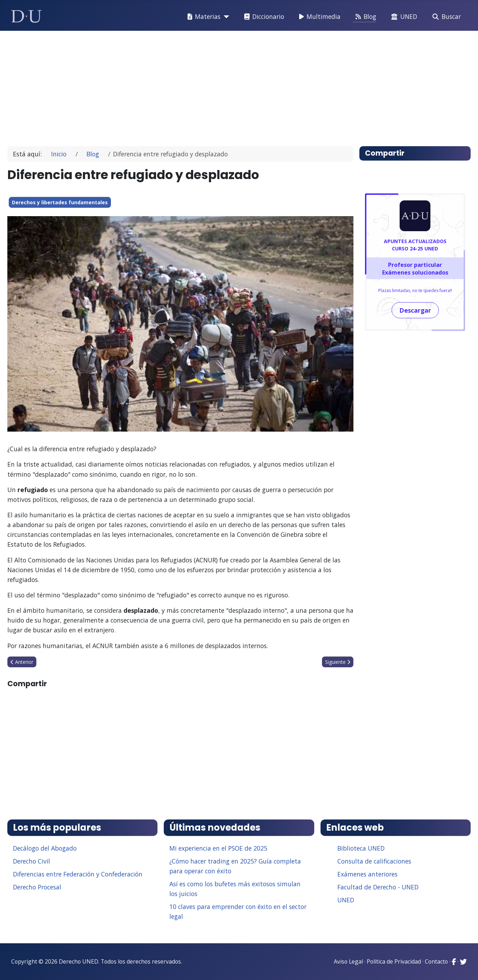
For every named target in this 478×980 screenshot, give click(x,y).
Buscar (445, 17)
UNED (403, 17)
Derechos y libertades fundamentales (60, 202)
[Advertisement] (223, 85)
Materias (203, 17)
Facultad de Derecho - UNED (378, 887)
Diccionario (263, 17)
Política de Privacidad (394, 961)
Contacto (436, 961)
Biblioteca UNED (361, 848)
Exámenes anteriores (367, 874)
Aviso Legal (348, 961)
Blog (364, 17)
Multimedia (318, 17)
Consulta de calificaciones (374, 861)
